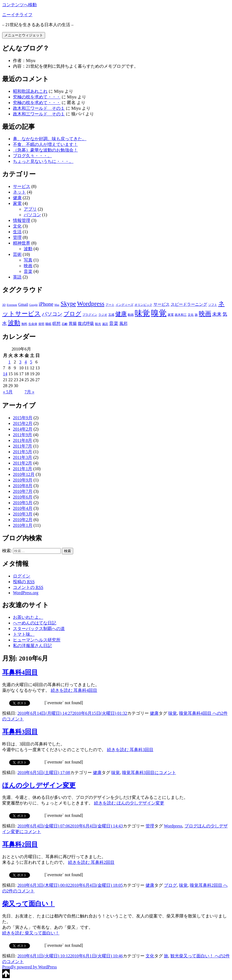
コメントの (28, 587)
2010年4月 (23, 508)
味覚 (142, 313)
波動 (28, 249)
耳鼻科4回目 (20, 672)
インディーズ (125, 305)
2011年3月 (23, 457)
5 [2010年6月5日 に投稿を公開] (31, 362)
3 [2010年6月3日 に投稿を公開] (20, 362)
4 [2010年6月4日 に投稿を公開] (26, 362)
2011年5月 (23, 452)
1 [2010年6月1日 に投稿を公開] (9, 362)
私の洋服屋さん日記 (32, 646)
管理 (17, 237)
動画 (131, 315)
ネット (19, 192)
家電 (17, 203)
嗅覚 (159, 313)
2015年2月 (23, 423)
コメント (153, 773)
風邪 (123, 324)
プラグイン (90, 315)
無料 (24, 324)
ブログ (72, 314)
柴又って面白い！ (28, 904)
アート (110, 305)
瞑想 (56, 324)
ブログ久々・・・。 (32, 156)
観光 (98, 324)
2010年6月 (23, 497)
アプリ (30, 209)
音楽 (28, 271)
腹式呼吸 (86, 324)
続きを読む (74, 690)
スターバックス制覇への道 (39, 629)
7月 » (29, 392)
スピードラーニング (189, 304)
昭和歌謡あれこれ (30, 91)
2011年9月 (23, 435)
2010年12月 (24, 474)
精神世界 (22, 243)
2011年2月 (23, 463)
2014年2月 (23, 429)
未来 (217, 314)
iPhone (46, 304)
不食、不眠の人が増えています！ (45, 144)
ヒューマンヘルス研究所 (37, 640)
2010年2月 (23, 520)
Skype (68, 304)
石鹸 (65, 324)
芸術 (17, 254)
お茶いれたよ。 (28, 617)
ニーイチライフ (17, 15)
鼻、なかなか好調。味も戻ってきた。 (50, 139)
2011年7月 (23, 446)
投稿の (24, 582)
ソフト (213, 305)
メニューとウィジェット (24, 35)
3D (4, 305)
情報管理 (22, 220)
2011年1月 (23, 469)
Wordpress (91, 304)
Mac (57, 305)
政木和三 (181, 315)
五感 (111, 315)
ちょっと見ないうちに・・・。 (43, 161)
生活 (17, 232)
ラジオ (103, 315)
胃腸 (73, 324)
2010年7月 (23, 491)
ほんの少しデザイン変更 (39, 785)
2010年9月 (23, 480)
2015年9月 (23, 418)
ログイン (22, 576)
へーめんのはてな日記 (35, 623)
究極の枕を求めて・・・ (37, 97)
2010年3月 (23, 514)
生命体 (33, 324)
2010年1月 (23, 525)
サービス (22, 186)
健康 (17, 198)
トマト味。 (24, 634)
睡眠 (48, 324)
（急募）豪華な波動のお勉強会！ (45, 150)
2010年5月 (23, 503)
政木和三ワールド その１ (39, 108)
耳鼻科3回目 (20, 732)
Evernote (12, 305)
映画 (28, 266)
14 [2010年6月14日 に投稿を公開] (5, 374)
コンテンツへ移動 (19, 5)
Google (33, 305)
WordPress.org (26, 593)
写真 (28, 260)
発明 (41, 324)
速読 (105, 324)
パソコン (32, 215)
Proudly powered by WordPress (29, 967)
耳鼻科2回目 (20, 844)
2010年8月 (23, 486)
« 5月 (8, 392)
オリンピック (143, 305)
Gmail (23, 304)
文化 (17, 226)
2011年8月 (23, 440)
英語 (17, 277)
